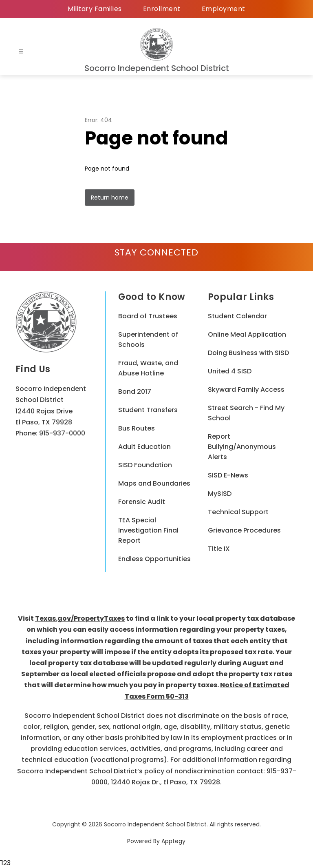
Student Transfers (148, 410)
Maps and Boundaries (154, 483)
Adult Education (144, 447)
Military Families (95, 9)
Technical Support (238, 512)
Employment (224, 9)
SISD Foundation (145, 465)
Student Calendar (237, 316)
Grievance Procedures (244, 530)
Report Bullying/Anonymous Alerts (242, 447)
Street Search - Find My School (246, 413)
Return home (110, 198)
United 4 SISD (230, 371)
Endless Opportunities (154, 559)
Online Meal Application (247, 334)
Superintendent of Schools (148, 340)
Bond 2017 (135, 392)
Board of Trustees (148, 316)
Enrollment (162, 9)
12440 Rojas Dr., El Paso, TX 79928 (165, 782)
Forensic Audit (142, 502)
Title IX (219, 549)
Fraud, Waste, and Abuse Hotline (148, 368)
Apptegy (173, 841)
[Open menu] (21, 52)
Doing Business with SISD (248, 353)
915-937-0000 (62, 433)
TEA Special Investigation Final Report (148, 530)
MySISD (220, 494)
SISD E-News (228, 475)
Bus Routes (137, 428)
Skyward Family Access (246, 390)
